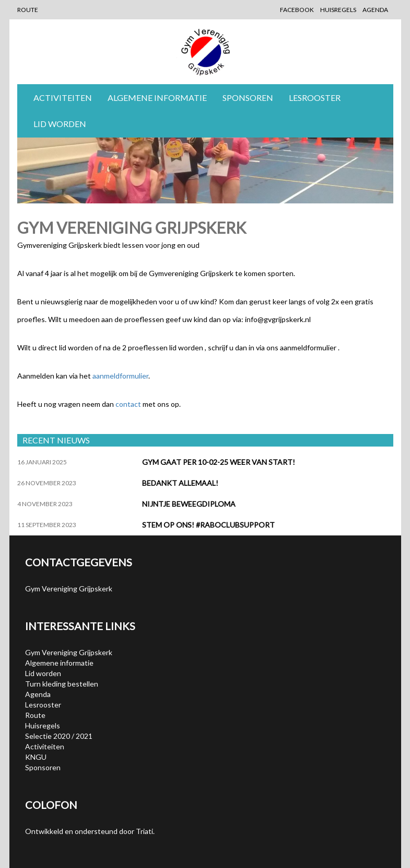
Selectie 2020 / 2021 (59, 736)
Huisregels (338, 10)
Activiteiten (63, 98)
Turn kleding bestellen (62, 684)
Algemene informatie (157, 98)
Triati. (145, 831)
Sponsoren (248, 98)
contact (128, 404)
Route (28, 10)
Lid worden (60, 124)
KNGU (36, 757)
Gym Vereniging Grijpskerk (69, 652)
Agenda (375, 10)
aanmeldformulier (120, 376)
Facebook (297, 10)
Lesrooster (315, 98)
